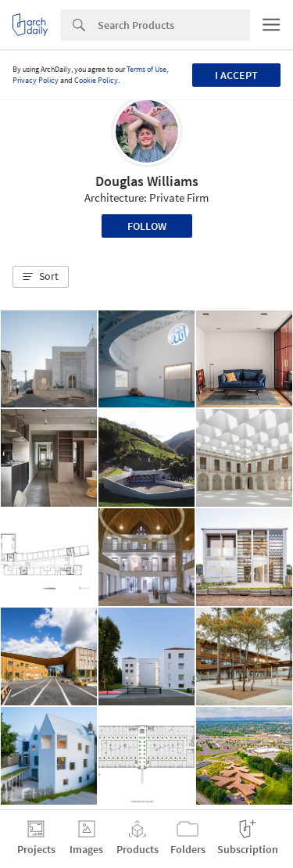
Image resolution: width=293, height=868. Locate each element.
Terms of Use (146, 69)
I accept (236, 75)
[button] (41, 277)
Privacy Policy (36, 80)
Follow (147, 226)
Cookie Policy (96, 80)
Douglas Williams (147, 181)
